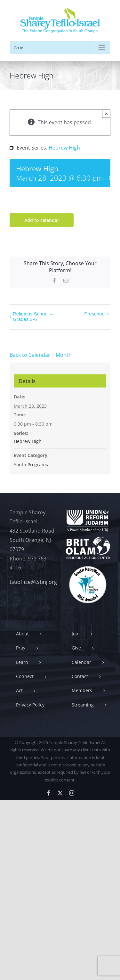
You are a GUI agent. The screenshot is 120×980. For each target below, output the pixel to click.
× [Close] (106, 114)
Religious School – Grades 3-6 (33, 316)
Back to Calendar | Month (41, 355)
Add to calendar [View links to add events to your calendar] (42, 220)
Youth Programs (31, 465)
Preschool (95, 314)
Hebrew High (28, 441)
